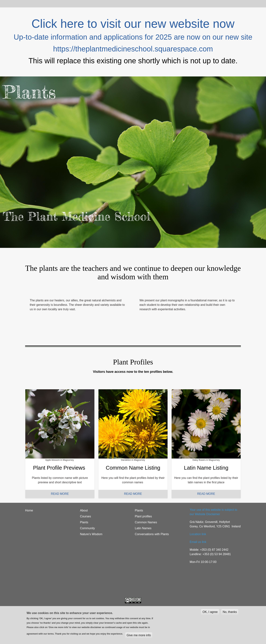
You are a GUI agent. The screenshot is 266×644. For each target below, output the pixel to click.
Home (32, 4)
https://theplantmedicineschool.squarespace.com (133, 49)
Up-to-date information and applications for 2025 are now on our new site (133, 37)
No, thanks (230, 612)
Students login (156, 4)
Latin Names (143, 528)
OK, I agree (210, 612)
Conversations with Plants (152, 534)
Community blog (130, 4)
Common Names (146, 522)
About (47, 4)
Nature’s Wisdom (91, 534)
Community (87, 528)
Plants (79, 4)
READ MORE (60, 494)
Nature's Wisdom (101, 4)
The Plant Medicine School (77, 216)
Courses (63, 4)
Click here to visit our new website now (133, 24)
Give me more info (139, 635)
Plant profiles (143, 516)
